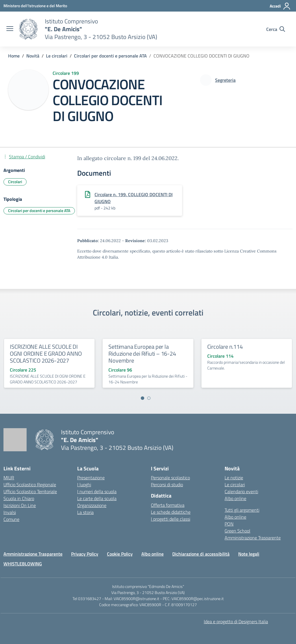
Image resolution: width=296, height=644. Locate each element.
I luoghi (84, 485)
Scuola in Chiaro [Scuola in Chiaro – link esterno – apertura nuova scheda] (19, 498)
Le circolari (235, 485)
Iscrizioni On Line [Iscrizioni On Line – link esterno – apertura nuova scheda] (20, 505)
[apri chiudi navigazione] (10, 29)
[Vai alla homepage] (28, 29)
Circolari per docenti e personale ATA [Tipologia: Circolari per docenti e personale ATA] (39, 210)
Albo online (235, 498)
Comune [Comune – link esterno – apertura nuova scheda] (11, 519)
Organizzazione (92, 505)
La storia (85, 512)
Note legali (249, 554)
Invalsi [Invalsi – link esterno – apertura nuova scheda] (10, 512)
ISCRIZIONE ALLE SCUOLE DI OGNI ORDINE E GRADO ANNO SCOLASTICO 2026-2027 (46, 353)
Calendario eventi (241, 491)
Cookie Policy (120, 554)
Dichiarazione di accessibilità (201, 554)
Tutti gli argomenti (242, 510)
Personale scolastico (170, 478)
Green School (237, 531)
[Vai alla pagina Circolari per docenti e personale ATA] (110, 56)
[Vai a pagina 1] (143, 398)
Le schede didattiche (171, 512)
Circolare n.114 (225, 347)
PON (229, 524)
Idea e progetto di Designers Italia (236, 621)
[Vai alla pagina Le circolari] (57, 56)
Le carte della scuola (97, 498)
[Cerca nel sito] (276, 29)
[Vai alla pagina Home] (14, 56)
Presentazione (91, 478)
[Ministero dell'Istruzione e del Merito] (35, 6)
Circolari (15, 182)
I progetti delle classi (171, 519)
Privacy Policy (85, 554)
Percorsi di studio (167, 485)
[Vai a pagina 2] (149, 398)
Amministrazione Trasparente (253, 538)
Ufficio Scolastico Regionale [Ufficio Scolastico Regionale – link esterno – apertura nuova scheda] (30, 485)
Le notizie (234, 478)
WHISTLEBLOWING (23, 564)
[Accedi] (280, 6)
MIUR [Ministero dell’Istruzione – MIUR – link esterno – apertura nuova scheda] (9, 478)
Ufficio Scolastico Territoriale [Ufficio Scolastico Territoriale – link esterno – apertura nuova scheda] (30, 491)
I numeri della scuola (97, 491)
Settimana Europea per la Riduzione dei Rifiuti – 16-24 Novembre (142, 353)
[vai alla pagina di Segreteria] (225, 80)
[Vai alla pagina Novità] (33, 56)
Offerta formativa (168, 505)
